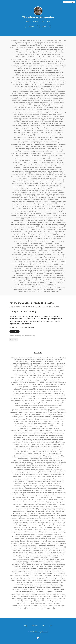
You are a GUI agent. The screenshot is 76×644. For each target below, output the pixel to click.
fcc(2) (53, 173)
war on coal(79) (57, 44)
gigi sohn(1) (63, 279)
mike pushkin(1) (60, 194)
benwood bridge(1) (59, 242)
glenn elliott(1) (30, 201)
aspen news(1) (40, 282)
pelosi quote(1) (28, 219)
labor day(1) (48, 196)
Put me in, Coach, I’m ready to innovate (32, 303)
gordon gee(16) (15, 65)
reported (56, 319)
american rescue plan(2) (59, 187)
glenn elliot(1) (36, 289)
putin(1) (27, 277)
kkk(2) (61, 169)
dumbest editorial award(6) (57, 102)
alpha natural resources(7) (43, 95)
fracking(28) (40, 54)
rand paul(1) (17, 265)
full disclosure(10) (45, 81)
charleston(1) (59, 259)
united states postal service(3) (56, 143)
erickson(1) (50, 256)
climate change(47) (53, 47)
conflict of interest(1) (38, 210)
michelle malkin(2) (44, 180)
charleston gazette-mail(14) (58, 67)
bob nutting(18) (29, 61)
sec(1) (56, 231)
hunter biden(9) (40, 83)
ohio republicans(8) (45, 92)
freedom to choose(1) (60, 272)
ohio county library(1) (31, 270)
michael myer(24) (60, 56)
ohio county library (69, 2)
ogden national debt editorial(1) (19, 231)
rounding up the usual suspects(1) (20, 215)
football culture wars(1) (60, 226)
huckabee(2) (60, 164)
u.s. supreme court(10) (42, 79)
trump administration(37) (50, 51)
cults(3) (28, 155)
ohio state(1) (60, 238)
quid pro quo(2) (30, 164)
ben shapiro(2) (60, 160)
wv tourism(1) (50, 274)
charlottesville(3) (49, 152)
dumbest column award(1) (60, 213)
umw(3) (35, 139)
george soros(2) (31, 175)
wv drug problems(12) (18, 74)
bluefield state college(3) (35, 153)
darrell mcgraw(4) (27, 139)
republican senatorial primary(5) (37, 118)
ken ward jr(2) (21, 176)
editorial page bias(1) (19, 196)
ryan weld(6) (38, 100)
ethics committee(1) (52, 215)
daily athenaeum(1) (30, 275)
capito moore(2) (49, 183)
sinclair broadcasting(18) (40, 61)
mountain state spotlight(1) (51, 265)
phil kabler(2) (39, 164)
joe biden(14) (47, 67)
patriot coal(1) (18, 249)
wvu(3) (33, 152)
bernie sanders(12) (50, 72)
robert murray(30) (41, 53)
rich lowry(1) (16, 203)
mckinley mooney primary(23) (54, 58)
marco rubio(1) (39, 265)
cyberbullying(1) (42, 215)
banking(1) (62, 208)
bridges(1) (15, 206)
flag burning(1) (61, 205)
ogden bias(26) (32, 56)
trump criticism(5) (47, 114)
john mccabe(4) (35, 129)
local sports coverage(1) (49, 222)
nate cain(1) (47, 291)
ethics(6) (37, 102)
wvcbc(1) (35, 272)
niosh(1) (12, 258)
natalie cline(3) (44, 143)
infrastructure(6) (42, 106)
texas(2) (62, 162)
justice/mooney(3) (61, 153)
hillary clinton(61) (29, 47)
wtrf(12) (62, 74)
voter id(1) (40, 217)
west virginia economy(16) (39, 63)
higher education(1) (37, 263)
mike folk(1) (42, 244)
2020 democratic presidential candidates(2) (23, 180)
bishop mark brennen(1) (54, 286)
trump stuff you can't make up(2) (22, 173)
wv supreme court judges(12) (32, 74)
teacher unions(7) (24, 95)
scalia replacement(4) (58, 122)
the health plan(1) (34, 236)
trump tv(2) (62, 171)
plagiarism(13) (42, 70)
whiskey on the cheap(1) (30, 282)
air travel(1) (60, 252)
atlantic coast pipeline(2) (22, 189)
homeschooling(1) (23, 279)
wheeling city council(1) (20, 259)
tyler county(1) (57, 217)
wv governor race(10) (16, 81)
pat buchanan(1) (48, 212)
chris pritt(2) (48, 192)
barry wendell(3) (19, 152)
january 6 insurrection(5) (47, 111)
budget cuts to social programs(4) (36, 130)
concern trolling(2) (24, 178)
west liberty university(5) (28, 122)
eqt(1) (64, 254)
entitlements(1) (58, 274)
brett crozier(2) (33, 178)
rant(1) (59, 251)
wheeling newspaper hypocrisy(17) (23, 63)
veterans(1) (33, 242)
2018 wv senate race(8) (21, 86)
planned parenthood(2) (55, 185)
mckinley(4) (61, 127)
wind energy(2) (54, 178)
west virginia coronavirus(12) (21, 72)
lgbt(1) (24, 249)
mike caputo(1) (59, 199)
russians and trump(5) (33, 120)
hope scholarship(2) (45, 162)
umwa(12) (16, 76)
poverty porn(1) (33, 215)
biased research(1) (17, 208)
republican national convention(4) (23, 136)
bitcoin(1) (16, 228)
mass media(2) (59, 173)
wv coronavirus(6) (58, 107)
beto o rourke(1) (31, 249)
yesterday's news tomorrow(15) (28, 65)
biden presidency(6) (45, 102)
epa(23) (43, 58)
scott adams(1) (22, 291)
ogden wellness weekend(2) (36, 168)
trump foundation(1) (47, 213)
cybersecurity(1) (52, 235)
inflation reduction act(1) (54, 288)
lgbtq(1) (54, 252)
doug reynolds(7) (18, 97)
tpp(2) (48, 178)
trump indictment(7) (39, 99)
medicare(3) (16, 157)
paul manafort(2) (43, 171)
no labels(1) (34, 196)
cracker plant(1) (27, 263)
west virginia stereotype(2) (57, 157)
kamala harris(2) (36, 173)
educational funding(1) (33, 288)
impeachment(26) (41, 56)
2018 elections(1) (61, 235)
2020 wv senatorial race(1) (28, 265)
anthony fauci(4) (19, 134)
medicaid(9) (25, 83)
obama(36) (60, 51)
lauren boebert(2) (51, 190)
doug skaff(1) (43, 288)
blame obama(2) (40, 175)
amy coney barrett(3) (40, 145)
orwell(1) (38, 259)
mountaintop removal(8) (46, 86)
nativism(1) (64, 258)
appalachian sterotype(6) (59, 99)
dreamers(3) (25, 153)
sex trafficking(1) (47, 252)
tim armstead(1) (36, 240)
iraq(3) (57, 141)
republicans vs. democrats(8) (38, 90)
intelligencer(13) (27, 69)
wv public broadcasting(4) (55, 129)
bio (43, 21)
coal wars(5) (38, 122)
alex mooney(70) (61, 46)
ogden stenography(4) (29, 134)
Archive (35, 21)
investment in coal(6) (25, 104)
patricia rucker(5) (30, 116)
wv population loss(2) (61, 175)
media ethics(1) (50, 244)
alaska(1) (41, 251)
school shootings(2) (31, 159)
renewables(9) (48, 83)
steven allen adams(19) (19, 61)
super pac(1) (27, 213)
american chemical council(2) (31, 187)
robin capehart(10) (31, 79)
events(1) (22, 224)
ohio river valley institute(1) (49, 268)
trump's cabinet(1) (27, 210)
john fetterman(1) (16, 281)
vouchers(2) (18, 169)
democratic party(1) (50, 206)
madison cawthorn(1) (26, 272)
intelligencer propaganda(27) (20, 56)
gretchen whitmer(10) (49, 77)
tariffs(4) (31, 123)
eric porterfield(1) (51, 245)
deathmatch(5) (28, 114)
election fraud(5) (59, 120)
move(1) (40, 222)
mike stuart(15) (50, 65)
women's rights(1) (49, 282)
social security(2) (17, 168)
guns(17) (62, 61)
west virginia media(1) (58, 270)
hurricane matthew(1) (20, 212)
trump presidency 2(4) (37, 125)
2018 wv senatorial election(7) (56, 97)
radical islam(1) (50, 208)
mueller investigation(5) (24, 111)
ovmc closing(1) (28, 256)
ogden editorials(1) (29, 268)
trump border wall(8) (58, 84)
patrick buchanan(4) (17, 125)
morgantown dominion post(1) (58, 201)
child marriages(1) (31, 291)
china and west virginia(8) (36, 84)
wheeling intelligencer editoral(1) (39, 203)
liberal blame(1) (43, 221)
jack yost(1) (25, 206)
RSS (49, 21)
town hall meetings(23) (35, 58)
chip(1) (39, 229)
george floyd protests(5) (19, 116)
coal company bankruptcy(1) (36, 206)
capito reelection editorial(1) (21, 252)
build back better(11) (38, 76)
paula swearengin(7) (36, 97)
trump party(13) (58, 70)
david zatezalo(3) (40, 152)
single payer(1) (43, 226)
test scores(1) (22, 240)
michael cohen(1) (41, 242)
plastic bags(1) (50, 242)
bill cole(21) (32, 60)
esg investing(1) (51, 289)
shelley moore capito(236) (25, 40)
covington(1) (58, 244)
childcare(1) (47, 201)
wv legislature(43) (29, 49)
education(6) (60, 104)
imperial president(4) (49, 125)
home (57, 291)
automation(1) (58, 284)
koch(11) (61, 76)
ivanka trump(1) (42, 256)
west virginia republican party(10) (31, 81)
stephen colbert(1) (36, 261)
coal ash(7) (46, 93)
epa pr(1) (29, 240)
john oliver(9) (17, 84)
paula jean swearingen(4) (47, 132)
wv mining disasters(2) (51, 159)
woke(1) (53, 291)
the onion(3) (27, 152)
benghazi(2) (14, 176)
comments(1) (43, 236)
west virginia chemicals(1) (42, 275)
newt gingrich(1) (58, 249)
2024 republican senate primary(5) (55, 116)
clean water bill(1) (47, 238)
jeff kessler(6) (38, 109)
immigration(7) (14, 95)
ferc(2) (37, 180)
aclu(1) (24, 208)
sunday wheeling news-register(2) (50, 169)
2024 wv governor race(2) (19, 182)
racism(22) (25, 60)
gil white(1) (60, 228)
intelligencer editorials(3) (54, 148)
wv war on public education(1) (19, 288)
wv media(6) (48, 99)
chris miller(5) (63, 113)
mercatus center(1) (61, 229)
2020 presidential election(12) (37, 72)
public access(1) (61, 247)
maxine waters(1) (42, 277)
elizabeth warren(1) (48, 249)
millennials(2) (18, 166)
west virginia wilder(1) (28, 238)
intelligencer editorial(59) (41, 47)
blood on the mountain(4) (20, 130)
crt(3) (61, 150)
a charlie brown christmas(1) (33, 224)
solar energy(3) (58, 152)
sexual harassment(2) (60, 183)
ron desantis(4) (27, 125)
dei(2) (24, 164)
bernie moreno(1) (24, 205)
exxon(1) (18, 217)
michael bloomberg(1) (25, 261)
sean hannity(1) (19, 284)
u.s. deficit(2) (43, 187)
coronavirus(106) (41, 42)
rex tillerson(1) (62, 215)
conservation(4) (59, 137)
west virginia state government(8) (20, 92)
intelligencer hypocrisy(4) (33, 132)
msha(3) (57, 150)
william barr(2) (30, 182)
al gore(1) (55, 212)
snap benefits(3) (44, 141)
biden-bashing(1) (58, 266)
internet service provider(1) (59, 219)
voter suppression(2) (56, 189)
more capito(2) (43, 166)
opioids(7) (45, 97)
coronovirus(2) (17, 160)
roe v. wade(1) (42, 281)
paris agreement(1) (32, 222)
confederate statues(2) (58, 168)
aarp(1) (43, 208)
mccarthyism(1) (16, 236)
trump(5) (41, 120)
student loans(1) (43, 198)
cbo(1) (54, 238)
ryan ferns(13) (50, 70)
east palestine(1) (27, 289)
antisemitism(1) (52, 198)
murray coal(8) (26, 93)
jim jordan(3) (51, 150)
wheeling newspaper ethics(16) (55, 63)
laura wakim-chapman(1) (47, 284)
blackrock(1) (23, 201)
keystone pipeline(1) (61, 263)
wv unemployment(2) (21, 185)
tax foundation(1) (41, 274)
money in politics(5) (41, 116)
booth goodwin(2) (35, 162)
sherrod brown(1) (27, 247)
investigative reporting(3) (32, 148)
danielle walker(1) (33, 279)
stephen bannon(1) (36, 213)
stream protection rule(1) (17, 219)
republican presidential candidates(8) (53, 88)
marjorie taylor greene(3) (40, 146)
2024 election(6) (46, 100)
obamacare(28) (32, 54)
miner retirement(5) (58, 114)
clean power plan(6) (21, 109)
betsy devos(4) (32, 137)
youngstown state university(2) (56, 182)
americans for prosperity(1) (21, 245)
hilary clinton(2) (33, 192)
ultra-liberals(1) (37, 219)
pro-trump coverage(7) (37, 93)
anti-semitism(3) (20, 148)
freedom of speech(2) (32, 190)
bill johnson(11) (16, 77)
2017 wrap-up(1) (25, 233)
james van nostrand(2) (37, 176)
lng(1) (20, 206)
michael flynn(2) (18, 164)
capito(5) (24, 120)
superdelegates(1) (60, 206)
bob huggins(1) (15, 201)
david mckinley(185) (48, 40)
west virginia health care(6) (54, 109)
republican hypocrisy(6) (20, 107)
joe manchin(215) (37, 40)
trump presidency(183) (60, 40)
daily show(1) (14, 279)
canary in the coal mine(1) (22, 244)
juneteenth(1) (34, 281)
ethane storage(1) (25, 226)
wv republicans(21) (52, 60)
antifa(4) (43, 123)
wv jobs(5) (57, 111)
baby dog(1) (40, 291)
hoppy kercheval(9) (16, 83)
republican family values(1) (29, 274)
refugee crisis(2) (41, 159)
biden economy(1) (61, 277)
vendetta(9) (53, 81)
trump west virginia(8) (24, 90)
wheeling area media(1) (28, 254)
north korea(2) (28, 183)
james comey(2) (24, 192)
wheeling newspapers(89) (22, 44)
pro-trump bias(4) (50, 134)
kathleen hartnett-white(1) (49, 229)
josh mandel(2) (60, 190)
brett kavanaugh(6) (48, 107)
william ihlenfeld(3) (35, 143)
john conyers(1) (23, 228)
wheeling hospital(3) (16, 153)
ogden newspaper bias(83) (36, 44)
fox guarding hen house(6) (58, 100)
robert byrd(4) (44, 129)
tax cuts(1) (60, 268)
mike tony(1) (15, 205)
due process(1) (30, 208)
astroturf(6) (39, 107)
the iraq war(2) (48, 168)
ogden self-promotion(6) (50, 104)
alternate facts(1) (25, 217)
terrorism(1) (34, 217)
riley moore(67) (14, 47)
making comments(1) (29, 266)
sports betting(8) (58, 86)
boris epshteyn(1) (15, 224)
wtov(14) (20, 69)
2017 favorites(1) (35, 233)
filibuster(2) (61, 159)
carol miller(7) (29, 99)
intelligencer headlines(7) (18, 99)
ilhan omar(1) (39, 249)
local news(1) (60, 245)
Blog (28, 21)
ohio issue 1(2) (42, 178)
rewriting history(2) (34, 189)
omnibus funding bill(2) (19, 159)
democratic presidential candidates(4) (53, 136)
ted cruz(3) (23, 157)
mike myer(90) (59, 42)
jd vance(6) (34, 104)
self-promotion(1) (48, 210)
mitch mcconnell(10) (20, 79)
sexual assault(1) (51, 236)
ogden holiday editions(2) (31, 171)
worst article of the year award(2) (21, 162)
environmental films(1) (32, 251)
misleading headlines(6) (19, 102)
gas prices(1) (36, 284)
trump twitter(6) (31, 107)
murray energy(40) (58, 49)
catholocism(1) (42, 228)
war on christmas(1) (39, 254)
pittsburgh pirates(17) (53, 61)
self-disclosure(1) (39, 212)
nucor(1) (63, 288)
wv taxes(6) (16, 104)
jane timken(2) (16, 192)
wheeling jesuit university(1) (59, 224)
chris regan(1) (18, 210)
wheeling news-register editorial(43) (44, 49)
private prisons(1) (52, 203)
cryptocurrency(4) (35, 127)
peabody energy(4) (17, 139)
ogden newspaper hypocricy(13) (22, 70)
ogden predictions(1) (41, 266)
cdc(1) (40, 258)
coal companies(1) (17, 247)
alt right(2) (38, 169)
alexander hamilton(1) (18, 256)
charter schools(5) (49, 120)
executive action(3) (45, 155)
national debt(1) (32, 231)
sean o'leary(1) (42, 272)
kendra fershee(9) (62, 81)
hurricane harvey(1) (61, 222)
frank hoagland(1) (18, 282)
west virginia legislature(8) (36, 88)
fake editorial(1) (41, 231)
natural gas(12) (59, 72)
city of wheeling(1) (47, 219)
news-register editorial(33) (28, 53)
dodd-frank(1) (59, 289)
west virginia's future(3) (20, 150)
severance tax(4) (50, 137)
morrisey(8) (54, 92)
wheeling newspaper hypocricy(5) (55, 118)
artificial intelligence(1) (42, 205)
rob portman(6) (29, 102)
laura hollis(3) (29, 146)
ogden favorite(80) (48, 44)
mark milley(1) (25, 198)
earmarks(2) (26, 168)
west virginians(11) (26, 77)
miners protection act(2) (42, 194)
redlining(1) (43, 289)
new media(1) (62, 231)
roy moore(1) (24, 229)
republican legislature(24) (22, 58)
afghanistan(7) (27, 97)
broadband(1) (38, 238)
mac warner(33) (17, 53)
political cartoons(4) (60, 125)
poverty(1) (43, 199)
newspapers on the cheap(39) (21, 51)
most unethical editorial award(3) (35, 157)
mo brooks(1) (50, 272)
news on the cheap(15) (17, 67)
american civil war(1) (59, 256)
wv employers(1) (54, 240)
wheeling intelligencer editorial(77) (21, 46)
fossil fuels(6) (31, 109)
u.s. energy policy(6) (19, 106)
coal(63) (21, 47)
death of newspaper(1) (41, 235)
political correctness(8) (52, 90)
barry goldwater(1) (21, 251)
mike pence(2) (47, 164)
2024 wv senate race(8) (33, 86)
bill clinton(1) (30, 212)
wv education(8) (25, 84)
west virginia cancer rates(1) (57, 275)
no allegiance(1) (19, 266)
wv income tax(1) (19, 268)
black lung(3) (30, 145)
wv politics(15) (28, 67)
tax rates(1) (38, 208)
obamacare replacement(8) (22, 88)
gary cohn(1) (23, 222)
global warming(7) (54, 93)
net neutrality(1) (30, 235)
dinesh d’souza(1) (59, 282)
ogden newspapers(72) (50, 46)
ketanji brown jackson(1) (17, 277)
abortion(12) (44, 74)
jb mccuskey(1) (18, 199)
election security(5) (19, 114)
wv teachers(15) (41, 65)
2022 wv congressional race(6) (55, 106)
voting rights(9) (57, 83)
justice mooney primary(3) (49, 153)
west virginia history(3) (52, 145)
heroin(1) (39, 252)
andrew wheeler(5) (53, 113)
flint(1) (61, 212)
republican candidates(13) (53, 69)
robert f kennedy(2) (53, 166)
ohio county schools (30, 336)
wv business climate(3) (41, 150)
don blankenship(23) (16, 60)
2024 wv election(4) (18, 127)
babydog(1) (52, 194)
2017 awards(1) (44, 233)
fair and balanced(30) (51, 53)
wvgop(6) (40, 104)
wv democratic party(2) (49, 160)
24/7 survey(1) (15, 261)
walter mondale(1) (25, 203)
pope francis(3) (43, 148)
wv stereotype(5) (37, 114)
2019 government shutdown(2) (31, 166)
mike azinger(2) (31, 194)
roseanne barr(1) (60, 236)
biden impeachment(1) (58, 196)
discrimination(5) (35, 111)
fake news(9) (32, 83)
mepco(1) (50, 226)
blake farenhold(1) (33, 228)
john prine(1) (19, 258)
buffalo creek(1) (32, 229)
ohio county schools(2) (28, 160)
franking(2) (41, 192)
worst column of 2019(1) (50, 251)
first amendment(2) (60, 180)
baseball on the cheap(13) (39, 69)
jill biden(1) (50, 266)
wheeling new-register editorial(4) (49, 127)
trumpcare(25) (50, 56)
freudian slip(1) (18, 238)
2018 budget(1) (50, 231)
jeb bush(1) (45, 263)
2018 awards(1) (34, 244)
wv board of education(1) (32, 221)
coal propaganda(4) (37, 136)
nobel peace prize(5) (34, 113)
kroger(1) (41, 279)
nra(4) (26, 137)
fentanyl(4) (37, 123)
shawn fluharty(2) (50, 175)
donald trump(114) (19, 42)
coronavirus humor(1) (16, 263)
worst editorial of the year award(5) (20, 113)
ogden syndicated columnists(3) (21, 143)
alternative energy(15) (60, 65)
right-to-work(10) (60, 77)
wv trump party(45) (19, 49)
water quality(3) (58, 146)
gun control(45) (63, 47)
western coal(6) (16, 100)
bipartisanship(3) (35, 155)
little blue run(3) (52, 139)
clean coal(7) (32, 95)
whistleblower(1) (47, 258)
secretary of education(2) (20, 190)
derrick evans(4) (41, 137)
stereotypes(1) (33, 277)
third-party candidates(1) (17, 213)
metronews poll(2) (44, 185)
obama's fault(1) (15, 222)
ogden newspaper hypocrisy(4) (54, 123)
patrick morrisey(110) (31, 42)
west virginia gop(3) (20, 146)
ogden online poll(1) (37, 247)
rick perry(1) (62, 233)
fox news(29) (61, 53)
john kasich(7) (54, 95)
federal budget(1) (53, 233)
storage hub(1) (33, 252)
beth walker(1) (53, 205)
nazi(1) (57, 208)
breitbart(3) (47, 157)
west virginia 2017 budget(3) (58, 155)
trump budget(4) (58, 132)
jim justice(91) (50, 42)
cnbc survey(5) (44, 113)
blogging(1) (47, 279)
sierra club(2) (42, 190)
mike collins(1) (39, 201)
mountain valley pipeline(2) (19, 194)
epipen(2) (28, 176)
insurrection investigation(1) (44, 270)
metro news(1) (61, 281)
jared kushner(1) (52, 221)
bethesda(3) (50, 146)
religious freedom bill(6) (31, 106)
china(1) (61, 265)
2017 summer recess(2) (18, 171)
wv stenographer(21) (41, 60)
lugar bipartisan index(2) (28, 169)
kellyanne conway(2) (17, 187)
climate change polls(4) (20, 132)
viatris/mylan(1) (16, 272)
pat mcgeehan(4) (40, 134)
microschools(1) (18, 289)
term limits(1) (26, 258)
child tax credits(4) (20, 129)
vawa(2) (52, 180)
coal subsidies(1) (16, 233)
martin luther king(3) (24, 141)
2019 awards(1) (56, 258)
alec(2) (60, 166)
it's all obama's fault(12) (26, 76)
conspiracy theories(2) (39, 183)
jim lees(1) (60, 221)
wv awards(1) (41, 196)
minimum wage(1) (57, 254)
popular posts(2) (38, 160)
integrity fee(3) (14, 145)
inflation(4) (26, 127)
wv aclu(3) (52, 141)
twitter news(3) (61, 139)
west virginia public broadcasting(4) (54, 130)
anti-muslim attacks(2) (60, 176)
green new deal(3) (42, 139)
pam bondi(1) (61, 203)
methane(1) (48, 254)
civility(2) (49, 187)
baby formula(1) (26, 281)
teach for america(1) (46, 224)
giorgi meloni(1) (28, 284)
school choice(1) (34, 198)
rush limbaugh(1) (34, 226)
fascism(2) (54, 164)
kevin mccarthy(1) (16, 198)
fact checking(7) (62, 95)
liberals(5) (26, 118)
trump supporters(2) (53, 171)
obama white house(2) (33, 185)
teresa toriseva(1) (35, 199)
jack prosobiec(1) (48, 217)
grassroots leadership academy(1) (37, 245)
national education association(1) (21, 242)
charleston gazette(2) (49, 176)
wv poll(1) (27, 196)
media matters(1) (16, 229)
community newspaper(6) (27, 100)
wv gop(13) (34, 70)
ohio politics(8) (61, 92)
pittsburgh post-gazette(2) (59, 192)
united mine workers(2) (18, 183)
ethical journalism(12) (53, 74)
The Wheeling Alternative (40, 632)
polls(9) (64, 83)
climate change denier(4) (22, 123)
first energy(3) (23, 145)
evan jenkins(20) (62, 60)
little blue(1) (52, 263)
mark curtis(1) (25, 236)
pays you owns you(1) (19, 270)
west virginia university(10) (56, 79)
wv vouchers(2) (55, 162)
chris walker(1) (26, 199)
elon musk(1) (32, 205)
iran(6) (44, 109)
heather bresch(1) (58, 210)
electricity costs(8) (34, 92)
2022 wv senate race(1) (19, 275)
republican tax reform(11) (51, 76)
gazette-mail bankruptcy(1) (18, 235)
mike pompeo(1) (52, 277)
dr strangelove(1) (61, 261)
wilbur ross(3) (31, 150)
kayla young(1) (51, 199)
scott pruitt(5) (17, 122)
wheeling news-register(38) (36, 51)
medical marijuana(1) (19, 221)
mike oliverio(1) (55, 279)
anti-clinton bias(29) (22, 54)
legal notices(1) (31, 259)
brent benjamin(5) (47, 122)
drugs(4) (28, 129)
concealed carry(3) (35, 141)
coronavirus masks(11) (37, 77)
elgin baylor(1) (38, 268)
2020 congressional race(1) (48, 259)
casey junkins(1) (15, 226)
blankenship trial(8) (17, 93)
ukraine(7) (63, 93)
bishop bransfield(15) (38, 67)
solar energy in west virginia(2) (19, 175)
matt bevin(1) (34, 258)
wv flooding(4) (59, 134)
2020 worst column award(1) (49, 261)
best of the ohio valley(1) (41, 286)
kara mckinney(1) (61, 198)
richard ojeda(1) (45, 240)
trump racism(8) (48, 84)
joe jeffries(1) (18, 274)
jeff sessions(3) (62, 145)
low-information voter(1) (49, 247)
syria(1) (35, 256)
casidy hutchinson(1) (52, 281)
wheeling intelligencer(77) (37, 46)
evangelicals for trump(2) (41, 182)
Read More (15, 332)
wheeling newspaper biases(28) (52, 54)
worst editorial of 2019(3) (18, 155)
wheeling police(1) (16, 254)
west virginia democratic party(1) (25, 286)
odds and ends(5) (18, 118)
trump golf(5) (17, 120)
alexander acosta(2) (46, 173)
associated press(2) (45, 189)
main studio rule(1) (52, 228)
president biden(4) (19, 137)
